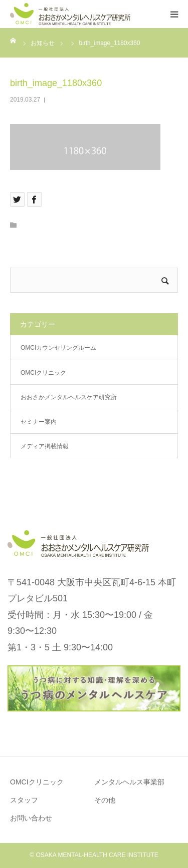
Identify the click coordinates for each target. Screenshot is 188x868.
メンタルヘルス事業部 (129, 782)
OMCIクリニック (43, 373)
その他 (105, 800)
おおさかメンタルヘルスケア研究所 (69, 397)
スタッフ (24, 800)
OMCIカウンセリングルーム (58, 348)
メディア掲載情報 (45, 446)
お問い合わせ (31, 818)
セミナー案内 (39, 422)
